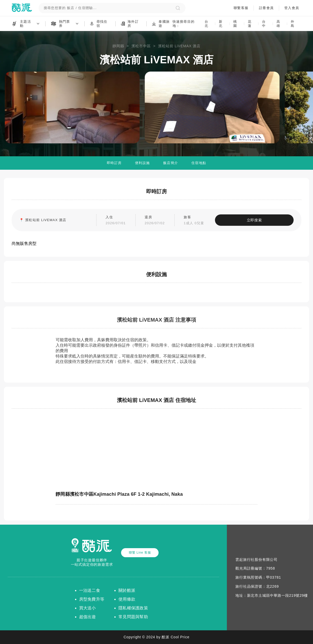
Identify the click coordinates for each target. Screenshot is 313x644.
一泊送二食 (90, 590)
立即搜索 (260, 220)
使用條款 (127, 599)
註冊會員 (266, 8)
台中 (264, 24)
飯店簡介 (171, 163)
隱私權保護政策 (133, 608)
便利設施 (142, 163)
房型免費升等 (92, 599)
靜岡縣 (118, 46)
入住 (122, 221)
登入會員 (291, 8)
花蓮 (250, 24)
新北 (221, 24)
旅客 (200, 221)
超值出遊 (88, 617)
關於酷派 (127, 590)
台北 (206, 24)
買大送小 (88, 608)
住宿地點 (199, 163)
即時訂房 (114, 163)
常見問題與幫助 (133, 617)
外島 (293, 24)
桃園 (235, 24)
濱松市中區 (141, 46)
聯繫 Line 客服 (140, 553)
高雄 (278, 24)
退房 (161, 221)
